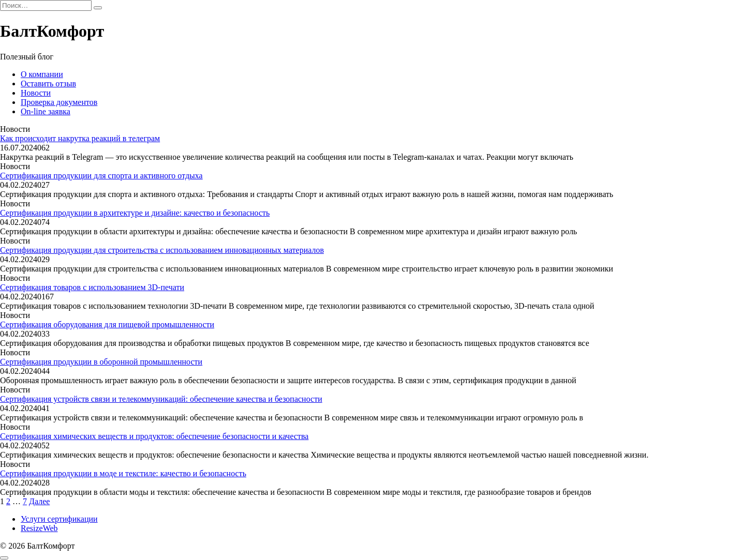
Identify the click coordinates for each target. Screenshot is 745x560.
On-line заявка (46, 111)
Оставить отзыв (48, 84)
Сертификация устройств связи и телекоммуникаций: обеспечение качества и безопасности (161, 399)
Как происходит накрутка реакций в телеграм (80, 138)
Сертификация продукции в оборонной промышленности (101, 362)
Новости (36, 93)
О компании (42, 74)
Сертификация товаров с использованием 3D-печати (92, 287)
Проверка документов (59, 102)
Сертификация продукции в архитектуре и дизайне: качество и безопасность (135, 213)
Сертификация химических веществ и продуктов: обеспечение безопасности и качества (154, 436)
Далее (39, 501)
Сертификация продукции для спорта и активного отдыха (101, 176)
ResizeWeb (39, 528)
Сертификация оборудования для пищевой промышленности (107, 324)
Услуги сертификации (59, 519)
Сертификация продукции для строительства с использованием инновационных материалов (162, 250)
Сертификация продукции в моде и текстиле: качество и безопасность (123, 473)
